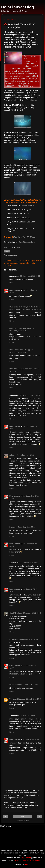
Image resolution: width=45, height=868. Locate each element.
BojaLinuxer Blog (18, 7)
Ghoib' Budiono (16, 613)
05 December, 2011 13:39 (31, 309)
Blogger (27, 864)
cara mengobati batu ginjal (20, 328)
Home (22, 816)
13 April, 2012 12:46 (30, 685)
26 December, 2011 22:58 (25, 527)
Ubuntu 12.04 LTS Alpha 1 (25, 237)
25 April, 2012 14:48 (34, 699)
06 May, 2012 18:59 (28, 716)
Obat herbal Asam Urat (19, 369)
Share (7, 251)
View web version (23, 821)
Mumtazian (15, 595)
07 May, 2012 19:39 (31, 739)
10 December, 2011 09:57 (30, 395)
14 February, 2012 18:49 (28, 639)
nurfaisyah (14, 639)
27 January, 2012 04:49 (32, 613)
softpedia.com (31, 100)
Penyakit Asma (15, 685)
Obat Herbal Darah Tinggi (20, 350)
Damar (12, 527)
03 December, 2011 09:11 (30, 276)
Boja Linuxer (15, 290)
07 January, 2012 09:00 (29, 563)
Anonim (14, 432)
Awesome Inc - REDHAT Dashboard (29, 860)
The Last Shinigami (17, 699)
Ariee (12, 455)
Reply (12, 283)
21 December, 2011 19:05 (24, 455)
